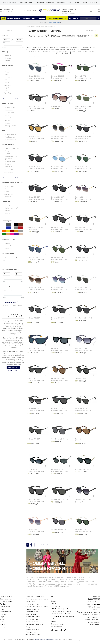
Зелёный (4, 234)
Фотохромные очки (32, 604)
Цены (77, 2)
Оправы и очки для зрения (34, 18)
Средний (8, 243)
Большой (8, 246)
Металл (7, 211)
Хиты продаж (56, 606)
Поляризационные (32, 622)
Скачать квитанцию (58, 624)
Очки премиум (31, 632)
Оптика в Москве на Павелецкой (69, 11)
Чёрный (17, 225)
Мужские (8, 58)
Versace (3, 619)
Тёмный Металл (8, 225)
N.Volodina (84, 641)
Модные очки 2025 (32, 629)
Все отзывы (13, 368)
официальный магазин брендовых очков (46, 639)
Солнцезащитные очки (57, 18)
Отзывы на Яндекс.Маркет (60, 614)
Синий (8, 228)
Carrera (7, 69)
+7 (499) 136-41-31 (94, 602)
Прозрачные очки (32, 619)
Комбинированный (11, 208)
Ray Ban (3, 604)
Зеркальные (9, 194)
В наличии (8, 31)
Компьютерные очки (12, 148)
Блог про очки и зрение (59, 609)
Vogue (7, 88)
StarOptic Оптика (93, 604)
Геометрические (10, 126)
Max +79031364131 (6, 12)
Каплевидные (9, 113)
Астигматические (32, 612)
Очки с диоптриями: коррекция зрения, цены (37, 600)
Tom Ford (8, 93)
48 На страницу (39, 57)
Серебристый (21, 231)
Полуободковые (10, 140)
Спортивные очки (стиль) (34, 624)
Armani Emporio (6, 612)
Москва (14, 2)
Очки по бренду (13, 18)
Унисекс (7, 61)
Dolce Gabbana (5, 607)
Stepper (3, 624)
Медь (21, 234)
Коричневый (21, 225)
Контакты (93, 2)
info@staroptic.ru (94, 622)
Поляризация (9, 186)
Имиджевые (9, 151)
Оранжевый (4, 231)
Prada (2, 609)
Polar (6, 90)
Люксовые (8, 167)
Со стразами (9, 169)
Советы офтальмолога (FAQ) (61, 611)
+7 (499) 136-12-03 (6, 9)
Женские (8, 55)
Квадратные (9, 110)
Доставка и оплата (27, 2)
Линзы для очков (6, 602)
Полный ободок (10, 134)
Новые (53, 604)
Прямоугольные (10, 107)
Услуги (70, 2)
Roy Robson (9, 77)
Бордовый (12, 231)
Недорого (73, 18)
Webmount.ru (92, 641)
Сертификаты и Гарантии (45, 2)
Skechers (8, 85)
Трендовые (8, 159)
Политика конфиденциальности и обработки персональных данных (62, 619)
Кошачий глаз (9, 118)
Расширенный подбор (13, 306)
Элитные (8, 154)
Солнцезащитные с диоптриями (37, 607)
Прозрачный (4, 225)
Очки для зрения (6, 596)
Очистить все (10, 303)
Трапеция (8, 121)
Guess (7, 72)
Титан (7, 216)
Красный (21, 228)
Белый (4, 228)
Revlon (7, 83)
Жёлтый (8, 231)
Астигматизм (9, 172)
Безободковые (10, 137)
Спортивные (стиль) (11, 156)
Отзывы (85, 2)
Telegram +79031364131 (92, 620)
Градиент (8, 197)
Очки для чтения (31, 614)
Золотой (17, 231)
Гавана (12, 228)
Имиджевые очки (32, 627)
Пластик (7, 189)
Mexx (6, 75)
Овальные (8, 123)
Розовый (12, 234)
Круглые (7, 115)
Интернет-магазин (31, 10)
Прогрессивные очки (33, 617)
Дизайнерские (10, 161)
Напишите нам (95, 625)
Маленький (8, 249)
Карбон (7, 205)
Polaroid (7, 80)
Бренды (3, 627)
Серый (17, 228)
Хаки (12, 225)
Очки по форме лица (33, 635)
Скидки (54, 601)
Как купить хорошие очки (35, 596)
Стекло (7, 192)
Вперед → (46, 545)
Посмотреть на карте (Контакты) (89, 612)
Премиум (8, 164)
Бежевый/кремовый (8, 234)
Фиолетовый (17, 234)
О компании (61, 2)
